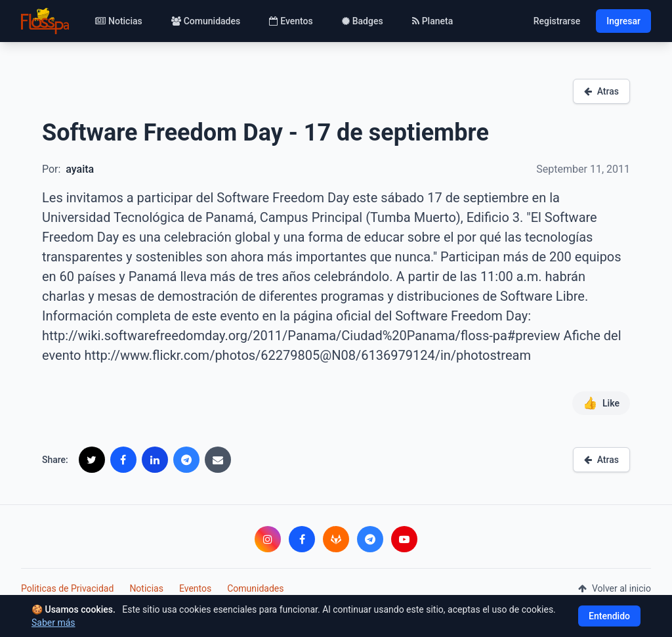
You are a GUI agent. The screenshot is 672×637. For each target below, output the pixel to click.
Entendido (609, 616)
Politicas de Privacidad (67, 588)
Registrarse (557, 21)
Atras (601, 91)
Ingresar (623, 21)
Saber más (53, 623)
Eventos (291, 21)
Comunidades (206, 21)
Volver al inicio (615, 588)
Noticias (119, 21)
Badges (363, 21)
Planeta (433, 21)
